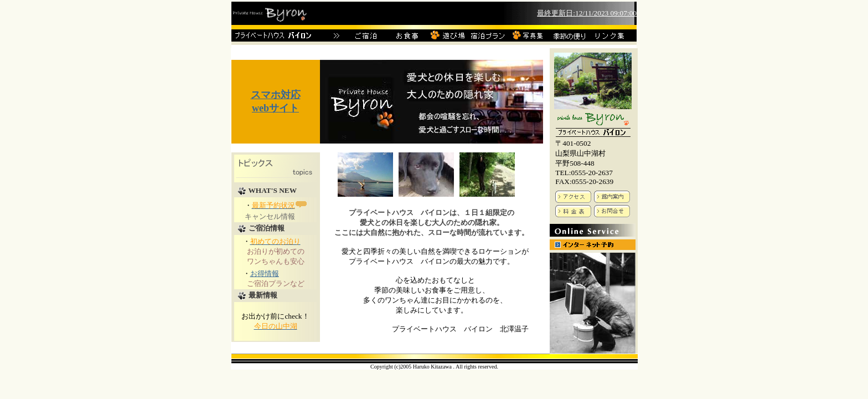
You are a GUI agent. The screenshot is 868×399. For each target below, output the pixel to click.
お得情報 (265, 273)
